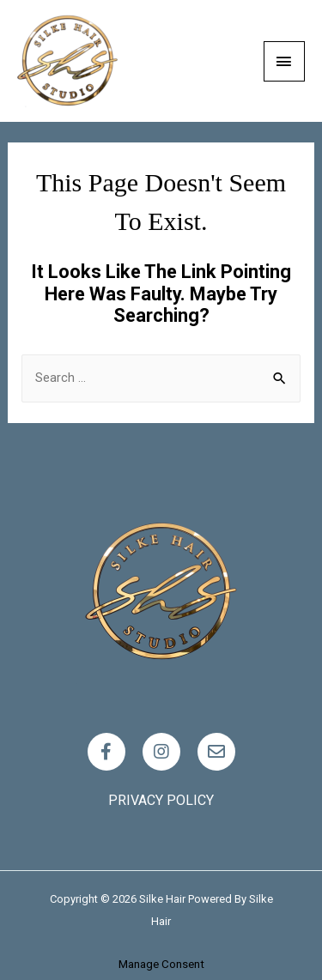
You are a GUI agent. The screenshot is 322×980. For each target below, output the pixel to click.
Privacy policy (161, 800)
